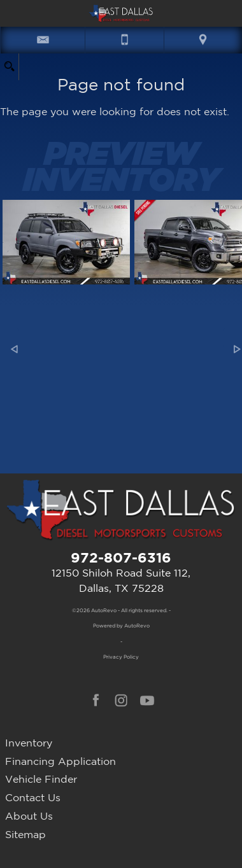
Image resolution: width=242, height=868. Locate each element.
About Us (29, 816)
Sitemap (25, 834)
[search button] (9, 63)
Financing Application (60, 761)
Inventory (29, 743)
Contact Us (33, 797)
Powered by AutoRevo (121, 626)
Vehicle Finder (41, 779)
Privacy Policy (121, 657)
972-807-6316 (121, 557)
